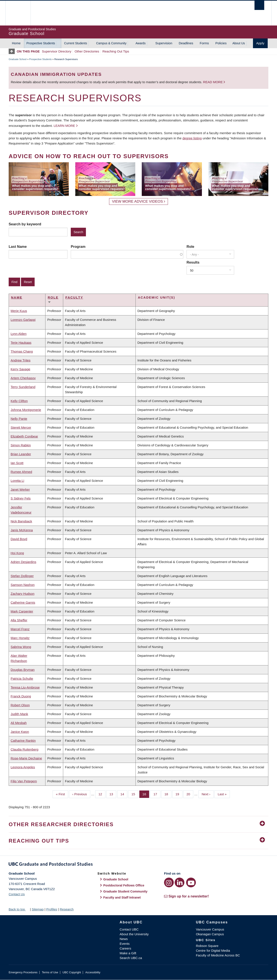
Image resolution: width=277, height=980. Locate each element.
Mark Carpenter (22, 611)
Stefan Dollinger (22, 576)
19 (179, 794)
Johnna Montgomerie (26, 410)
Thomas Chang (22, 351)
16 (146, 794)
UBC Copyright (72, 972)
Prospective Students (41, 43)
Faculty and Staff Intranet (122, 897)
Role (190, 247)
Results (193, 262)
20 (190, 794)
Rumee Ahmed (21, 472)
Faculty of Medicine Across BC (218, 955)
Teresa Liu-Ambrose (25, 687)
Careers (125, 948)
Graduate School (18, 59)
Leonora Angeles (23, 767)
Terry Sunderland (23, 387)
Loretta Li (17, 481)
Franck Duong (21, 696)
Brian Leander (21, 454)
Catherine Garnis (23, 602)
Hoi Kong (17, 553)
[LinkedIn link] (180, 882)
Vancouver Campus (210, 929)
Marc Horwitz (20, 638)
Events (125, 944)
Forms (204, 43)
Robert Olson (20, 705)
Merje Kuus (19, 311)
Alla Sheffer (19, 620)
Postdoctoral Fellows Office (124, 885)
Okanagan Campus (210, 934)
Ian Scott (17, 463)
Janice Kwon (20, 732)
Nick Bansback (21, 521)
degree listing (192, 138)
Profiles (52, 909)
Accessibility (93, 972)
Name (17, 297)
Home (16, 43)
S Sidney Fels (21, 498)
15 (135, 794)
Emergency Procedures (23, 972)
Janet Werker (20, 489)
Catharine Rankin (23, 741)
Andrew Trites (21, 360)
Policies (221, 43)
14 (124, 794)
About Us (239, 43)
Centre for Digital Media (213, 951)
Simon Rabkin (21, 445)
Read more (213, 82)
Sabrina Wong (21, 647)
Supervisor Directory (57, 51)
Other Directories (87, 51)
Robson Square (207, 946)
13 (113, 794)
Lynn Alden (19, 334)
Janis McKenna (22, 530)
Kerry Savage (20, 369)
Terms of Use (50, 972)
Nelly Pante (19, 419)
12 (102, 794)
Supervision (164, 43)
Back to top (19, 909)
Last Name (18, 247)
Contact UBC (129, 929)
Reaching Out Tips (116, 51)
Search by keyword (25, 224)
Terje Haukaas (21, 343)
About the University (134, 934)
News (124, 939)
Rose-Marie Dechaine (26, 758)
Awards (140, 43)
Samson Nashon (23, 585)
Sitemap (38, 909)
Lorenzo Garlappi (23, 320)
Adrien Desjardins (23, 562)
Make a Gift (128, 953)
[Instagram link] (169, 882)
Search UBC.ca (131, 958)
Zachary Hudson (23, 594)
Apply (260, 43)
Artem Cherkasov (23, 378)
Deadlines (186, 43)
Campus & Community (111, 43)
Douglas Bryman (23, 670)
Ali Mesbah (19, 723)
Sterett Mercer (21, 427)
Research (67, 909)
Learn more (64, 126)
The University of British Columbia (18, 13)
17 (157, 794)
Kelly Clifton (19, 401)
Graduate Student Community (125, 891)
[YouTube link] (191, 882)
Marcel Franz (20, 629)
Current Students (76, 43)
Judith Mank (19, 714)
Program (78, 247)
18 (168, 794)
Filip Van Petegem (24, 781)
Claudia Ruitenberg (24, 749)
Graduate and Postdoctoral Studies (138, 865)
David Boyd (19, 539)
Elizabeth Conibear (24, 436)
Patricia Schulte (22, 679)
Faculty (74, 297)
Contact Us (17, 894)
